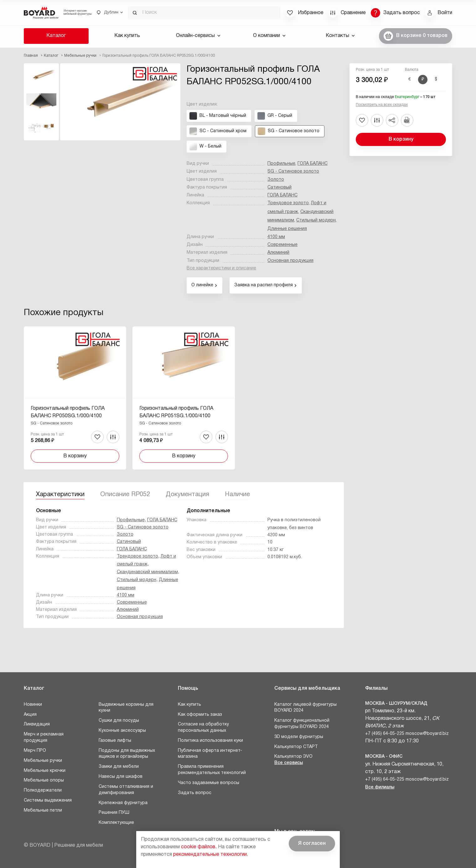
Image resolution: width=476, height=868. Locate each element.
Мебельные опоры (44, 780)
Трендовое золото (288, 203)
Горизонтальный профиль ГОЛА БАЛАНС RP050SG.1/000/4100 (68, 412)
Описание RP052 (125, 495)
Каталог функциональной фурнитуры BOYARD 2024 (302, 724)
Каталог (56, 36)
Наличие (237, 495)
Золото (276, 180)
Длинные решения (287, 229)
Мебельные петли (43, 811)
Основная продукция (290, 261)
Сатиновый (279, 187)
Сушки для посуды (119, 721)
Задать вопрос (195, 793)
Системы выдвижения (48, 800)
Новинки (33, 705)
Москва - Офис (384, 757)
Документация (187, 495)
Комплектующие (116, 823)
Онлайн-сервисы (198, 36)
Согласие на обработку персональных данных (203, 728)
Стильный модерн (316, 220)
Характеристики (60, 495)
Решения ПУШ (114, 813)
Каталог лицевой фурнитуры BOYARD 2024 (305, 708)
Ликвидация (37, 724)
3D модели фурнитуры (299, 737)
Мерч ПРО (35, 751)
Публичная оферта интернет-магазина (210, 754)
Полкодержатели (43, 790)
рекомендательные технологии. (211, 855)
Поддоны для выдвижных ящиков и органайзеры (127, 754)
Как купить (127, 36)
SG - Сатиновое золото (293, 172)
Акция (30, 715)
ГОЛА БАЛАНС (313, 164)
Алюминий (278, 253)
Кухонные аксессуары (122, 731)
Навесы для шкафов (121, 777)
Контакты (340, 36)
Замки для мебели (119, 767)
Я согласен (312, 844)
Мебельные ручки (43, 761)
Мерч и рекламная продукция (44, 738)
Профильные (281, 164)
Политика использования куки (210, 741)
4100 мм (276, 237)
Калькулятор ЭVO (293, 757)
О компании (269, 36)
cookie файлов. (199, 847)
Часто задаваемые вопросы (209, 783)
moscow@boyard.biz (427, 734)
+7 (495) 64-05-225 (385, 734)
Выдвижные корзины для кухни (126, 708)
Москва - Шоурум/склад (396, 704)
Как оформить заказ (200, 715)
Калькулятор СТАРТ (296, 747)
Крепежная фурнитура (123, 803)
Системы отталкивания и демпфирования (126, 790)
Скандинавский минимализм (147, 572)
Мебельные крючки (45, 771)
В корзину (401, 139)
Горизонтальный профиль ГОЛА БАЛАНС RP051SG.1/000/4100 (176, 412)
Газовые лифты (115, 741)
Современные (282, 245)
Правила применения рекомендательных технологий (212, 770)
